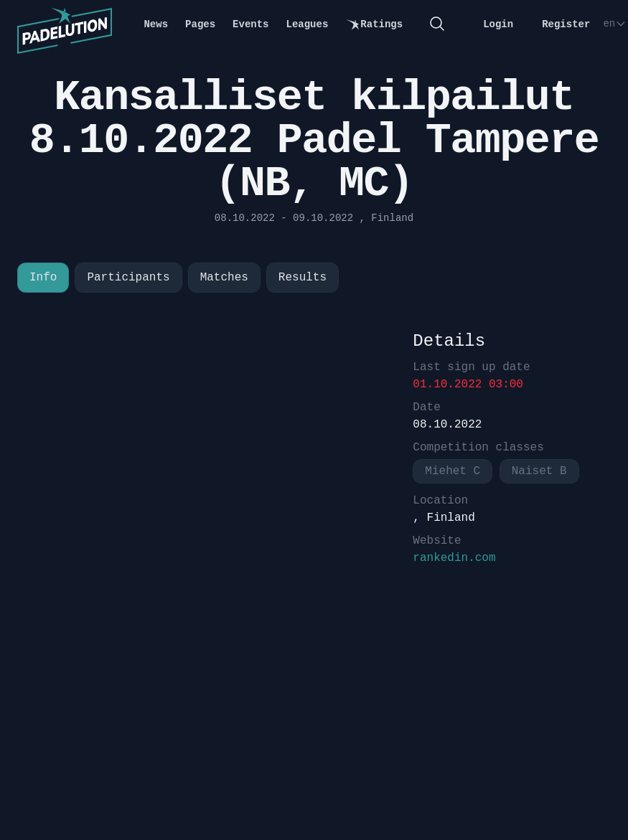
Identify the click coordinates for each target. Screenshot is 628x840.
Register (566, 24)
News (156, 24)
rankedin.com (454, 558)
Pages (200, 24)
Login (498, 24)
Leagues (308, 24)
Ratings (374, 25)
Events (250, 24)
